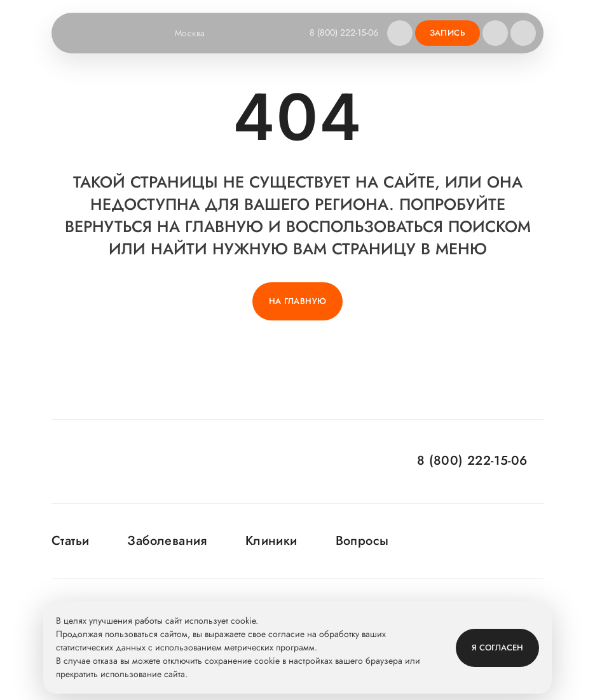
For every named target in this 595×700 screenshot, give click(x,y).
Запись (448, 33)
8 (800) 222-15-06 (344, 32)
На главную (298, 301)
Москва (198, 33)
